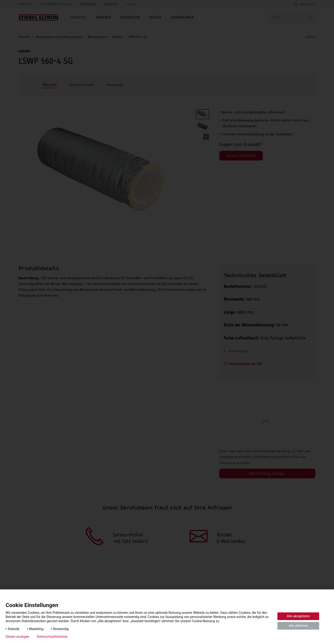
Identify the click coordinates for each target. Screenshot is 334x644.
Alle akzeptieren (298, 616)
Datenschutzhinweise (52, 637)
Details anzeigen (17, 637)
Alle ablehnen (298, 626)
